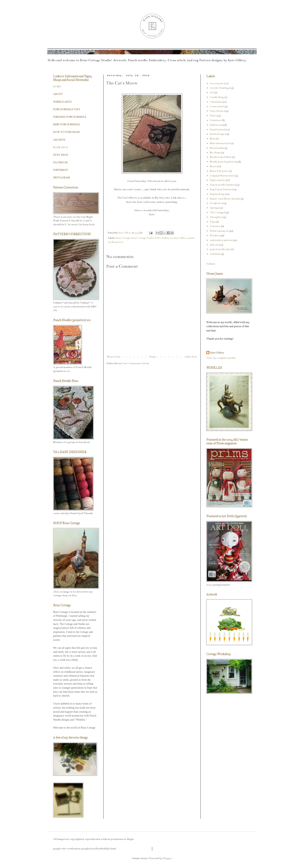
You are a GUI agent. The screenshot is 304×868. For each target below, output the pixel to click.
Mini (212, 139)
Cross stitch (217, 107)
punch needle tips (220, 249)
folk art (214, 245)
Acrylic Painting (219, 88)
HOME (57, 87)
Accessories (217, 83)
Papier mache (217, 180)
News (213, 166)
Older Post (191, 357)
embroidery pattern (221, 240)
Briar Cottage (123, 238)
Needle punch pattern (222, 162)
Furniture (215, 120)
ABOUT (58, 94)
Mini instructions (220, 143)
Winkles (215, 236)
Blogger (167, 858)
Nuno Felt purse (219, 171)
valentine (215, 254)
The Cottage (217, 212)
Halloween (167, 238)
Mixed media (217, 148)
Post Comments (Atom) (136, 363)
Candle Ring (217, 97)
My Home (215, 153)
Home (153, 357)
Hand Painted (217, 130)
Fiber (213, 116)
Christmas (216, 102)
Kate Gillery (180, 238)
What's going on (219, 231)
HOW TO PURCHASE (66, 132)
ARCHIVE (59, 140)
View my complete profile (221, 358)
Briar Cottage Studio (142, 238)
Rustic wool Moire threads (225, 199)
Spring (214, 208)
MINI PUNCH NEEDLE (66, 125)
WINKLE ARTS (62, 102)
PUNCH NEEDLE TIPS (66, 109)
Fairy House (217, 111)
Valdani (211, 264)
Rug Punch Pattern (221, 189)
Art (212, 93)
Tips (212, 222)
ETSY (158, 238)
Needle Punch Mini (221, 157)
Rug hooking (217, 194)
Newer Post (114, 357)
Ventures (215, 226)
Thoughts (215, 217)
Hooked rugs (217, 134)
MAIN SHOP (61, 147)
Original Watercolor (222, 176)
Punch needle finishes (222, 185)
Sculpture (216, 203)
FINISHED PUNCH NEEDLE (70, 117)
